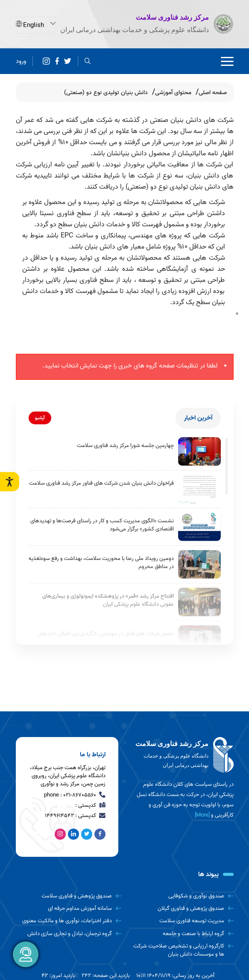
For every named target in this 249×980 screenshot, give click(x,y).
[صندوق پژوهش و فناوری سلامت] (69, 896)
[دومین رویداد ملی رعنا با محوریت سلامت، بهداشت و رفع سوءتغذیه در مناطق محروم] (199, 564)
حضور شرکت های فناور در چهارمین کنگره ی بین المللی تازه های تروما (106, 638)
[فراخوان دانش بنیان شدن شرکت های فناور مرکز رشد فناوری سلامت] (199, 489)
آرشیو (40, 418)
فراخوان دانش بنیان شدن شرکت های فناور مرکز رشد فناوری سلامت (101, 483)
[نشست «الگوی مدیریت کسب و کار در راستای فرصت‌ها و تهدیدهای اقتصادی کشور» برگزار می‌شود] (199, 527)
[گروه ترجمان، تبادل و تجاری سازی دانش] (69, 934)
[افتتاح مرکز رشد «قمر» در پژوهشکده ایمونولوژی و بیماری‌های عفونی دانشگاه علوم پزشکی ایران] (199, 602)
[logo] (182, 755)
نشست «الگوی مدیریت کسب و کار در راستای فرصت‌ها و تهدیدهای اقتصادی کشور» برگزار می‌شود (102, 525)
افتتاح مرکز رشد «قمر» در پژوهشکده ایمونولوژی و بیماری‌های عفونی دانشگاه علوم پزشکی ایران (108, 600)
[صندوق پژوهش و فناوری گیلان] (181, 908)
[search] (88, 61)
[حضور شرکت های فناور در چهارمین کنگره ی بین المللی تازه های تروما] (199, 640)
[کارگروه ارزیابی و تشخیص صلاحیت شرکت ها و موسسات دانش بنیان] (181, 950)
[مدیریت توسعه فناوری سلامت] (181, 921)
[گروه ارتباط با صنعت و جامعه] (181, 934)
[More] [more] (202, 815)
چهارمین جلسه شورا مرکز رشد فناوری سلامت (125, 446)
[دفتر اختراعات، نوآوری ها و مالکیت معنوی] (69, 921)
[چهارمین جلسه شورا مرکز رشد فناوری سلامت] (199, 452)
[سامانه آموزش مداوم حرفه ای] (69, 908)
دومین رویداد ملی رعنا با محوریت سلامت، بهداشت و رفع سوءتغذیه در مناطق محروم (101, 563)
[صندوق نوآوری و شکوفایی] (181, 896)
